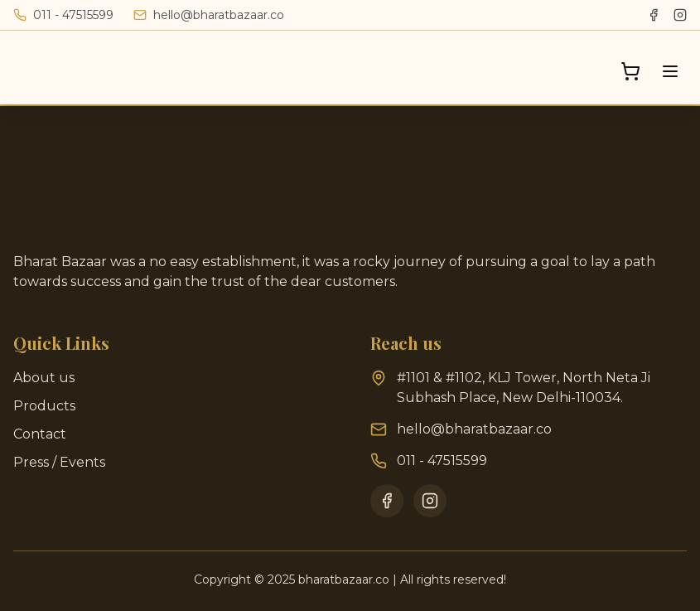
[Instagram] (680, 15)
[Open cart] (630, 71)
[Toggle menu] (670, 71)
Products (44, 406)
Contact (40, 434)
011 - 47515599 (442, 461)
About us (44, 378)
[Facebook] (654, 15)
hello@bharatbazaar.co (474, 429)
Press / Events (59, 462)
